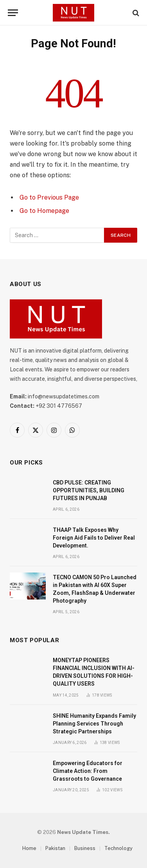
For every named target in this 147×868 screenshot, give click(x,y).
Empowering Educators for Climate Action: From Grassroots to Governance (88, 771)
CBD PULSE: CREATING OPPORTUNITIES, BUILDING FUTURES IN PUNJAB (89, 490)
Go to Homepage (44, 211)
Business (85, 848)
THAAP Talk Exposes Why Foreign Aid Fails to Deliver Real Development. (94, 538)
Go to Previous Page (49, 197)
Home (29, 848)
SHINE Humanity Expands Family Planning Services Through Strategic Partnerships (94, 724)
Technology (118, 848)
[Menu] (13, 13)
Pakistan (55, 848)
